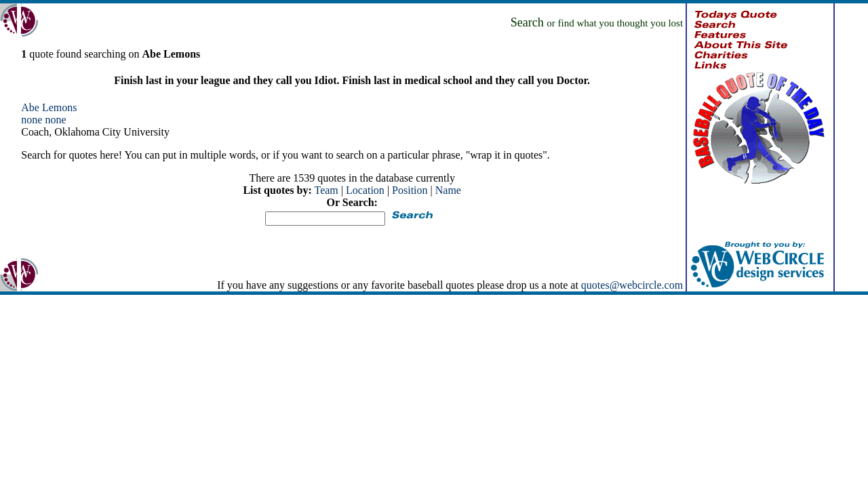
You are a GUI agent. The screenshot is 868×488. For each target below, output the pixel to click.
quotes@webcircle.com (632, 285)
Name (448, 190)
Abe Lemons (49, 107)
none (32, 120)
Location (365, 190)
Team (326, 190)
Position (410, 190)
